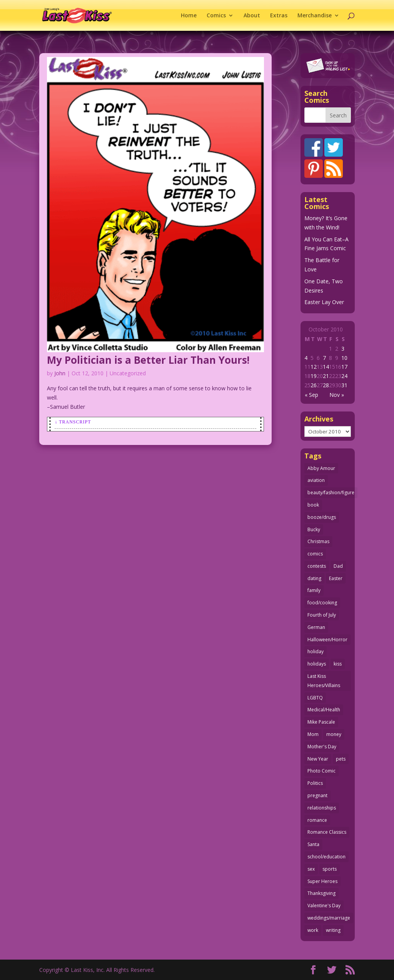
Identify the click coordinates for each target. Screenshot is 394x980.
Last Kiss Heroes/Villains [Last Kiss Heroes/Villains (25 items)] (324, 681)
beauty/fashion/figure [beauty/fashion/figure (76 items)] (331, 493)
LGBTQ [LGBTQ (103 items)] (315, 698)
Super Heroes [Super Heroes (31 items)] (322, 881)
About (252, 16)
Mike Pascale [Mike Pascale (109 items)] (321, 722)
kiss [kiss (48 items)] (338, 664)
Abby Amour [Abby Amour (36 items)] (321, 468)
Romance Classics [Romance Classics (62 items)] (327, 832)
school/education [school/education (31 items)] (326, 857)
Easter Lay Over (324, 302)
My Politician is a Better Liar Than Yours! (148, 360)
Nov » (337, 395)
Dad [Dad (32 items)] (338, 566)
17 (344, 367)
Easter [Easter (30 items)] (336, 578)
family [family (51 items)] (314, 590)
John (60, 373)
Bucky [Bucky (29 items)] (314, 529)
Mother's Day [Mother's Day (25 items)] (322, 747)
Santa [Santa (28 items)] (313, 844)
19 (314, 376)
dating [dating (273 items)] (314, 578)
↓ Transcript (73, 422)
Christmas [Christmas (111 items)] (318, 541)
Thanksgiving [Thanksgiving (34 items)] (321, 893)
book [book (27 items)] (313, 505)
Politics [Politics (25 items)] (315, 783)
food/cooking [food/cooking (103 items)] (322, 603)
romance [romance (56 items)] (317, 820)
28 (326, 385)
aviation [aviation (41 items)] (316, 480)
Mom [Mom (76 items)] (313, 734)
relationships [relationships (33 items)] (322, 808)
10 (344, 358)
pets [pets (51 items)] (341, 759)
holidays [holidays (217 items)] (317, 664)
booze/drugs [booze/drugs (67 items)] (322, 517)
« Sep (311, 395)
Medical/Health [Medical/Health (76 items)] (324, 710)
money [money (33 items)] (334, 734)
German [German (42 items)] (316, 627)
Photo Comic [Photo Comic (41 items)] (321, 771)
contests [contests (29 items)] (317, 566)
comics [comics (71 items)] (315, 554)
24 (344, 376)
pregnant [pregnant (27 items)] (317, 795)
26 (314, 385)
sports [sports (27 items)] (330, 869)
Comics (216, 16)
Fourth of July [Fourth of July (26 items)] (322, 615)
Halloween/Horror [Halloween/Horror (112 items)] (327, 640)
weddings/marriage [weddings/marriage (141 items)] (329, 918)
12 (314, 367)
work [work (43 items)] (313, 930)
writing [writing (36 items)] (333, 930)
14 (326, 367)
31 (344, 385)
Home (189, 16)
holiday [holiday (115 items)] (316, 651)
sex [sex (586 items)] (311, 869)
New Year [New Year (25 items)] (318, 759)
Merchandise (315, 16)
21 (326, 376)
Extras (279, 16)
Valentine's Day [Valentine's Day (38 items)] (324, 906)
